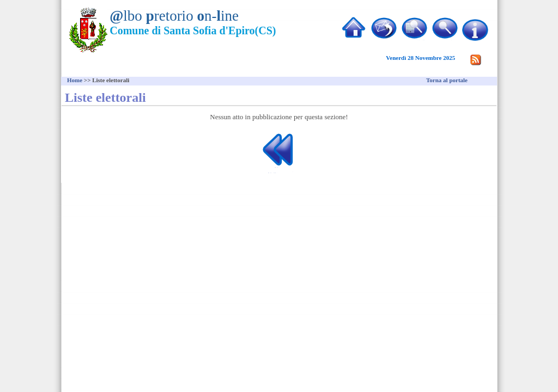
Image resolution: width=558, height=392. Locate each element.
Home (75, 80)
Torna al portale (447, 80)
